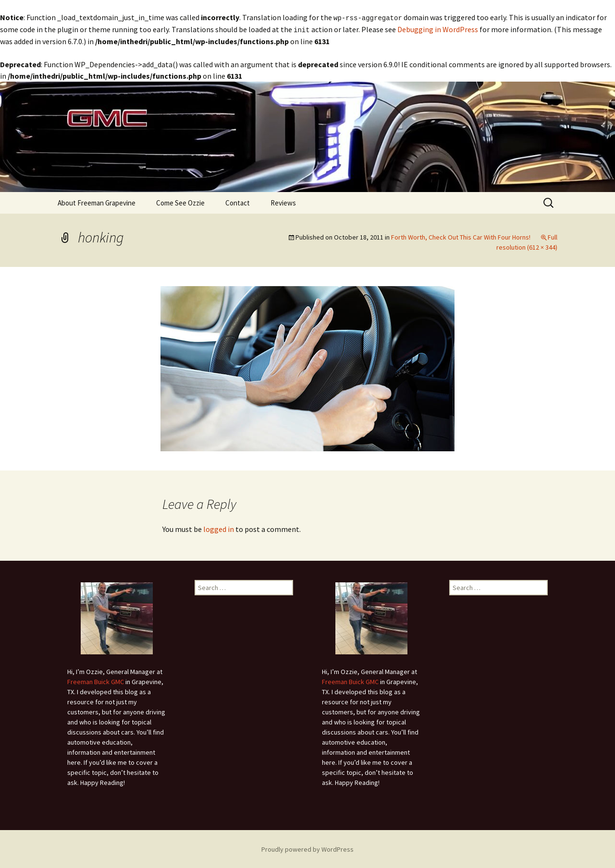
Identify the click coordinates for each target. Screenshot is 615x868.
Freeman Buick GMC (96, 681)
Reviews (283, 202)
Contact (238, 202)
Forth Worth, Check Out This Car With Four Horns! (461, 236)
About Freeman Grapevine (97, 202)
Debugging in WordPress (438, 29)
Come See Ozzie (180, 202)
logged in (219, 528)
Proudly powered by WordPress (307, 848)
